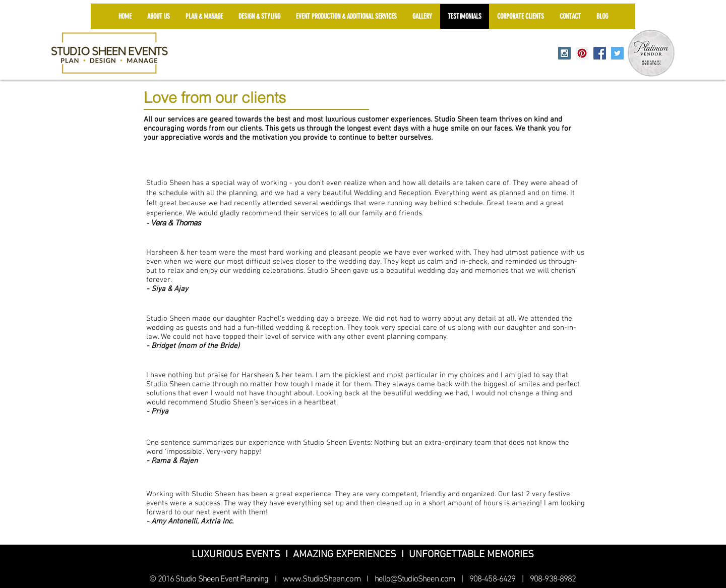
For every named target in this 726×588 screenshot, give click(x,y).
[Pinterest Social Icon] (582, 53)
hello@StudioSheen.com (415, 579)
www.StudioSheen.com (322, 579)
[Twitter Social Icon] (617, 53)
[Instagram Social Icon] (564, 53)
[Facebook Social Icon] (600, 53)
